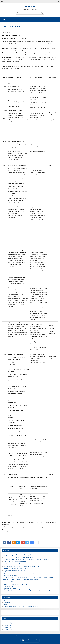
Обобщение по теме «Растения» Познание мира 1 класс (20, 572)
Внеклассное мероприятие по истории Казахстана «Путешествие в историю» (26, 559)
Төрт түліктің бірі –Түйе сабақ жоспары (15, 561)
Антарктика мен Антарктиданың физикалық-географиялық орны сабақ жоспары (27, 574)
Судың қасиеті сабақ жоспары (13, 565)
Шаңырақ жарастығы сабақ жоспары (15, 563)
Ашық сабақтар (8, 601)
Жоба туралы (10, 636)
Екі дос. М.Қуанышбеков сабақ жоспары (15, 585)
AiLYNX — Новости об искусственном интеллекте (32, 640)
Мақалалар (7, 32)
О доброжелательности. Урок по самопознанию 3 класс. (20, 583)
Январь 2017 (7, 622)
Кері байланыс (20, 636)
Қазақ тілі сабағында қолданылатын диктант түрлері (19, 554)
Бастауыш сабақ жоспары (11, 586)
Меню (2, 1)
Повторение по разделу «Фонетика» (14, 570)
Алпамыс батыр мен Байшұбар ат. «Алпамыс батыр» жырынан (22, 567)
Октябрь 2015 (8, 629)
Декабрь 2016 (8, 624)
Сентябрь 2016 (8, 627)
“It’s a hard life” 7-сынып (10, 588)
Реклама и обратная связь (47, 636)
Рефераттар (7, 604)
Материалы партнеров (32, 636)
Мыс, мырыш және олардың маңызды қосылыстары (19, 558)
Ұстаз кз (30, 6)
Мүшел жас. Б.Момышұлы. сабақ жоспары (16, 568)
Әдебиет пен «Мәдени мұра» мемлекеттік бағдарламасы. (20, 556)
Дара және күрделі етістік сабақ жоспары (16, 581)
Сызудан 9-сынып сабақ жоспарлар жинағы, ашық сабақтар (21, 606)
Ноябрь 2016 (8, 626)
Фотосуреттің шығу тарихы (12, 576)
